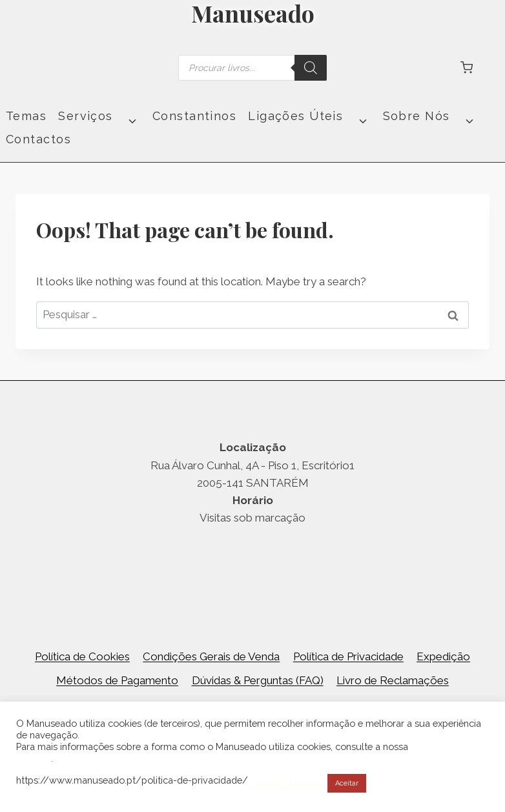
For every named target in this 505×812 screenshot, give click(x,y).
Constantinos (194, 116)
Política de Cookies (82, 656)
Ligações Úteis (295, 116)
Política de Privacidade (348, 656)
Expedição (443, 656)
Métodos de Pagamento (117, 680)
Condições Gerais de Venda (211, 656)
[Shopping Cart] (467, 67)
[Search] (311, 68)
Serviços (86, 116)
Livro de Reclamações (393, 680)
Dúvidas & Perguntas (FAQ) (258, 680)
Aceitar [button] (347, 783)
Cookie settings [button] (284, 783)
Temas (26, 116)
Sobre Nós (417, 116)
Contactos (38, 139)
